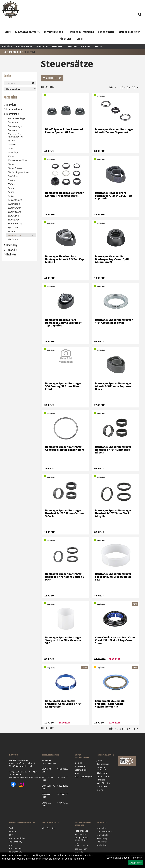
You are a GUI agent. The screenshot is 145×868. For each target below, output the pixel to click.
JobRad (100, 761)
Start (8, 32)
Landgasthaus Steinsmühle (81, 839)
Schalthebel (14, 204)
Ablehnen (137, 858)
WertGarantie (48, 828)
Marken (98, 47)
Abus (12, 845)
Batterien (13, 122)
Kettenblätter (15, 168)
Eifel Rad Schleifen (130, 32)
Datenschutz (81, 770)
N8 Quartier (80, 834)
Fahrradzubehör (24, 47)
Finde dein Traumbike (81, 32)
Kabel (11, 156)
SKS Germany (16, 852)
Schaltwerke (14, 212)
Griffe (11, 148)
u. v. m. (100, 790)
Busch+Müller (16, 848)
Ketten (11, 164)
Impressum (80, 766)
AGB (77, 773)
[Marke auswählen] (20, 89)
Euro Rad (101, 780)
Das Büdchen (81, 849)
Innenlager (14, 152)
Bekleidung (57, 47)
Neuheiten (86, 47)
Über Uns (66, 39)
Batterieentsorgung (82, 777)
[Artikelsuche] (140, 15)
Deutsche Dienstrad (101, 768)
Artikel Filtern (52, 78)
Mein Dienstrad (104, 783)
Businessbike (103, 764)
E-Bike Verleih (106, 32)
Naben (11, 184)
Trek (11, 828)
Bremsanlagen (16, 126)
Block (81, 39)
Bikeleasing (102, 773)
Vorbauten (14, 239)
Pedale (11, 188)
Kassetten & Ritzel (17, 160)
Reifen (11, 192)
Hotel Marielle (81, 831)
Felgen (11, 141)
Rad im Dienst (103, 776)
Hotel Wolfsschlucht (81, 844)
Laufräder (13, 176)
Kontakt (78, 763)
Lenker (11, 180)
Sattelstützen (15, 200)
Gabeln (12, 145)
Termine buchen (54, 32)
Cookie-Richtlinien (74, 859)
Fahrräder (7, 47)
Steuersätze (29, 52)
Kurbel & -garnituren (19, 172)
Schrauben (14, 220)
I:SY (11, 835)
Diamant (13, 832)
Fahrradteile (42, 47)
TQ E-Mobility (16, 842)
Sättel (11, 196)
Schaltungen (14, 208)
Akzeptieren (136, 863)
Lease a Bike (102, 786)
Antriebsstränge (16, 118)
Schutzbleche (15, 224)
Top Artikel (72, 47)
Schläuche (13, 216)
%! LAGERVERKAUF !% (27, 32)
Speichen (13, 228)
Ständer (12, 231)
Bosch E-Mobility (17, 838)
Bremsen (13, 130)
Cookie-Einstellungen (118, 858)
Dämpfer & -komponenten (15, 135)
